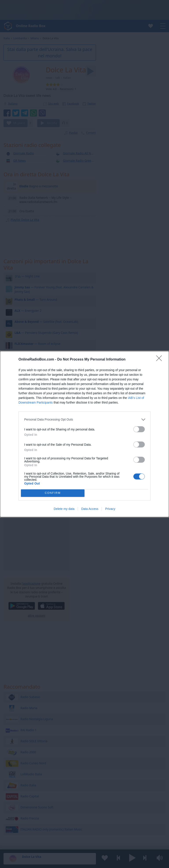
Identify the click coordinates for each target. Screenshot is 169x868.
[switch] (139, 429)
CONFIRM (53, 493)
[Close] (160, 360)
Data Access (90, 509)
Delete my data (64, 509)
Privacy (110, 509)
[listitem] (84, 420)
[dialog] (84, 434)
